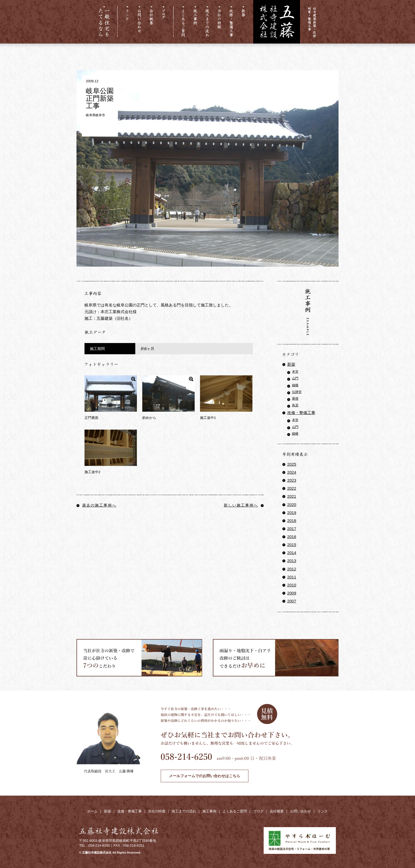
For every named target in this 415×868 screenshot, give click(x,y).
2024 (292, 472)
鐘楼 (295, 385)
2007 (292, 601)
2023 (292, 480)
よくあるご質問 (235, 811)
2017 (292, 529)
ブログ (258, 811)
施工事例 (209, 811)
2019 (292, 513)
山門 (295, 378)
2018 (292, 521)
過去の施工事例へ (96, 505)
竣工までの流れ (184, 811)
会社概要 (277, 811)
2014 (292, 553)
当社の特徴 (157, 811)
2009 (292, 593)
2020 (292, 505)
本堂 (295, 372)
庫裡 (295, 399)
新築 (291, 364)
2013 (292, 561)
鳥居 (295, 405)
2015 (292, 545)
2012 (292, 569)
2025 (292, 464)
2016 (292, 537)
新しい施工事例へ (244, 505)
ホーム (92, 811)
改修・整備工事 (301, 413)
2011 (292, 577)
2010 (292, 585)
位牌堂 (297, 392)
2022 (292, 488)
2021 (292, 496)
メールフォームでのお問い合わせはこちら (205, 776)
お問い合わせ (301, 811)
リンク (323, 811)
